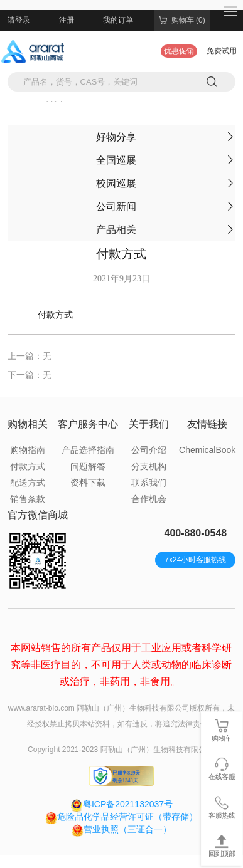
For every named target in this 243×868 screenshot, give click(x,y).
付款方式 (28, 466)
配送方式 (28, 483)
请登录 (19, 20)
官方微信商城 (38, 515)
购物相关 (28, 424)
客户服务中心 (88, 424)
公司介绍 (149, 450)
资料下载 (88, 483)
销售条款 (28, 499)
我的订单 (118, 20)
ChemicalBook (207, 450)
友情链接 (207, 424)
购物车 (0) (182, 20)
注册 (67, 20)
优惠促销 (179, 51)
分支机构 (149, 466)
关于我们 (149, 424)
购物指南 (28, 450)
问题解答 (88, 466)
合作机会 (149, 499)
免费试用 (222, 51)
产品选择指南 (88, 450)
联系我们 (149, 483)
